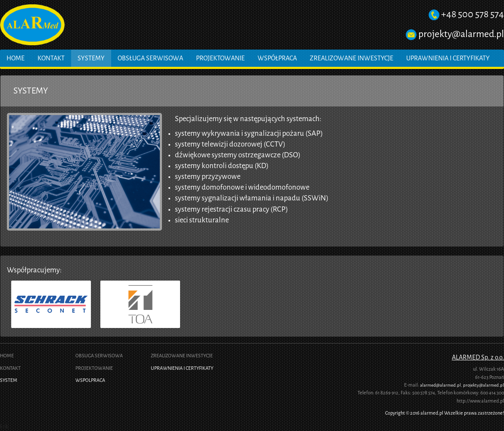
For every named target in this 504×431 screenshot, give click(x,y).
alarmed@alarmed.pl (440, 385)
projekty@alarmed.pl (461, 34)
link (4, 427)
